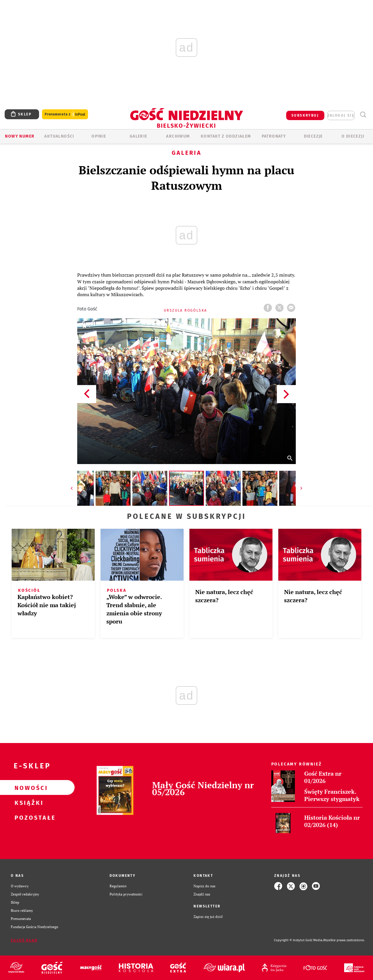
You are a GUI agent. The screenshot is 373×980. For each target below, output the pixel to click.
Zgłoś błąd (24, 940)
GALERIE (139, 136)
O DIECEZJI (353, 136)
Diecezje (313, 136)
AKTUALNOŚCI (59, 136)
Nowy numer (20, 136)
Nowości (28, 788)
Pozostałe (28, 817)
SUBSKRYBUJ (305, 115)
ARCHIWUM (178, 136)
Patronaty (274, 136)
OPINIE (99, 136)
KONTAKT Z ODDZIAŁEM (226, 136)
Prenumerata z (65, 114)
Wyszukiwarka (363, 115)
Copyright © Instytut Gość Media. (299, 940)
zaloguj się (341, 115)
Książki (28, 802)
